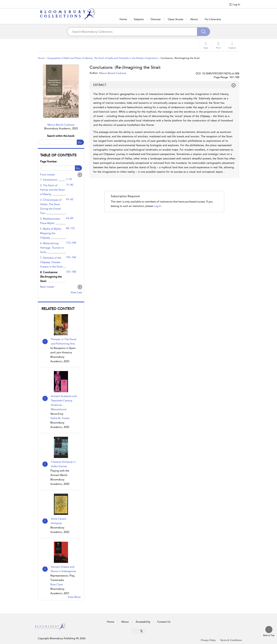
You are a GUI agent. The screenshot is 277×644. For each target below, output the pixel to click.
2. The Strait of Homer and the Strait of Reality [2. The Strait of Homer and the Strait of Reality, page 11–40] (52, 190)
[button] (218, 45)
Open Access (176, 19)
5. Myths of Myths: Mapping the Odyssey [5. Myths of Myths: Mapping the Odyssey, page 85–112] (51, 233)
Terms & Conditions (231, 640)
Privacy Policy (208, 640)
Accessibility (143, 622)
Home (123, 19)
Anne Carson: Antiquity (59, 521)
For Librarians (213, 19)
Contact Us (164, 622)
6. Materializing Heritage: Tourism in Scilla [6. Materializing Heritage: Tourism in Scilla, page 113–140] (52, 248)
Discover (156, 19)
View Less (76, 292)
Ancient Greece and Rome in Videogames (63, 569)
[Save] (206, 45)
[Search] (204, 32)
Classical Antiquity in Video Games (63, 464)
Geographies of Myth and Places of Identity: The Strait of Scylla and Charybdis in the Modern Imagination (102, 58)
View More (74, 597)
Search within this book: (61, 136)
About (194, 19)
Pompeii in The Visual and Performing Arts (64, 341)
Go (80, 142)
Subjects (139, 19)
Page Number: (49, 161)
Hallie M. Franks (60, 418)
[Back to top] (269, 631)
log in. (158, 206)
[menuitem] (134, 631)
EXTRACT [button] (164, 85)
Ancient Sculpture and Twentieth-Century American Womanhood (64, 403)
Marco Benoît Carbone (61, 125)
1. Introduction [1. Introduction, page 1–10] (49, 180)
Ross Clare (57, 584)
